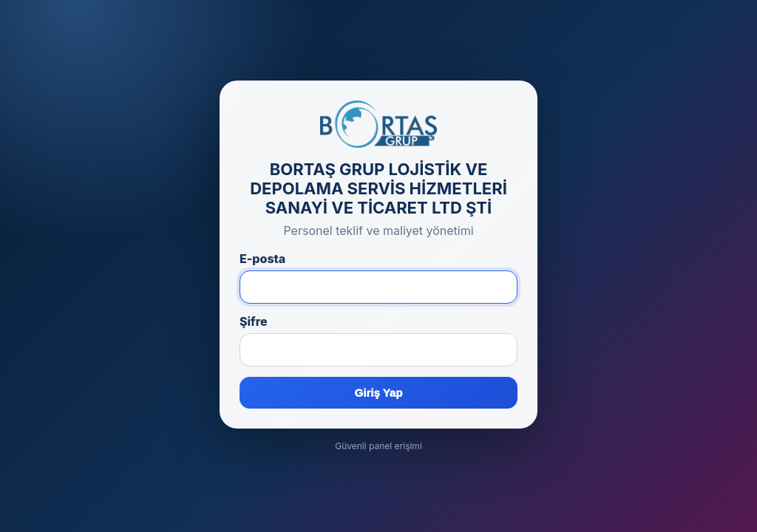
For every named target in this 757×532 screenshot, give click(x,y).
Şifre (254, 321)
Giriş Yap (379, 393)
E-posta (262, 259)
